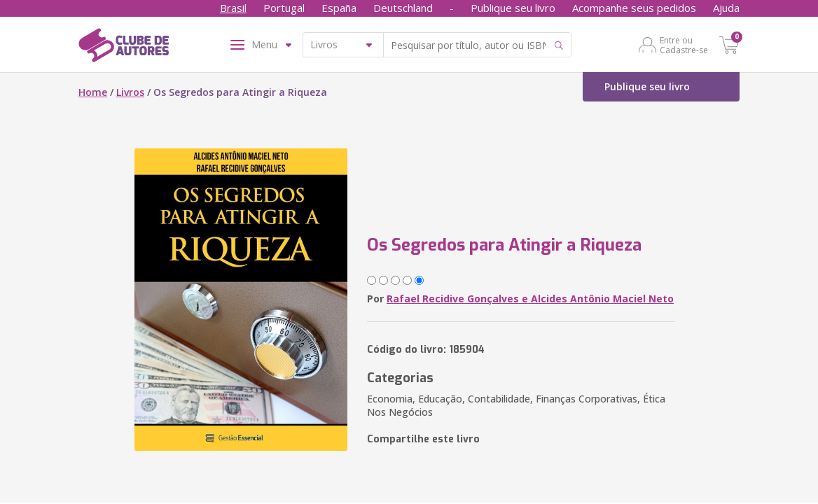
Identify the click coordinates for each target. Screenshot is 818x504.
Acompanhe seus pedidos (634, 8)
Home (93, 92)
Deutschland (403, 8)
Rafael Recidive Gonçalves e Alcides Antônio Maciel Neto (530, 299)
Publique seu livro (513, 8)
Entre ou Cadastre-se (684, 45)
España (339, 8)
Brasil (233, 8)
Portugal (284, 8)
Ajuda (726, 8)
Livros (130, 92)
